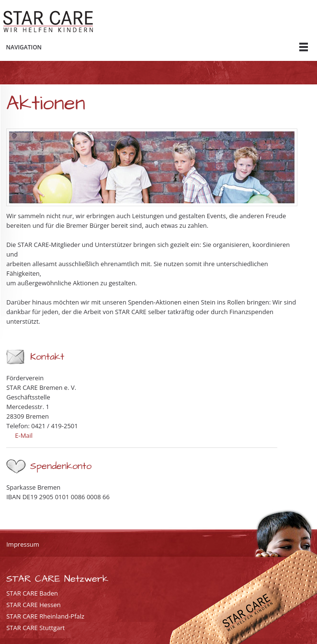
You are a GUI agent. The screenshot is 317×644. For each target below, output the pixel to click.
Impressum (23, 544)
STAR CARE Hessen (34, 605)
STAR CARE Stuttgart (35, 628)
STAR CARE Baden (32, 593)
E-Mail (24, 435)
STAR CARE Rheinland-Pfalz (45, 616)
